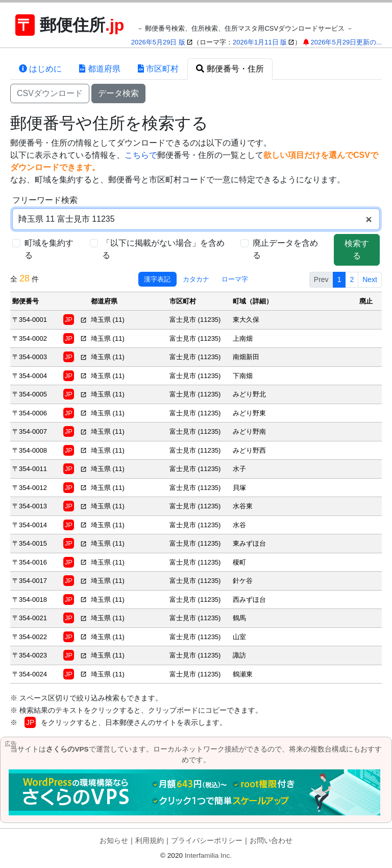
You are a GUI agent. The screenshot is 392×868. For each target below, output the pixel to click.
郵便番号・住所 (230, 69)
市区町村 (158, 69)
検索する (357, 250)
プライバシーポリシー (207, 841)
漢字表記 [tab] (157, 279)
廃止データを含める (285, 249)
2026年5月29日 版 (158, 42)
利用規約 (150, 841)
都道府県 (100, 69)
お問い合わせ (271, 841)
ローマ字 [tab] (235, 279)
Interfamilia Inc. (208, 855)
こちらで (141, 155)
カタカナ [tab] (196, 279)
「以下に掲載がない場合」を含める (163, 249)
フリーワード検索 (45, 200)
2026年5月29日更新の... (346, 42)
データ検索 (118, 93)
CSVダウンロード (50, 93)
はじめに (40, 69)
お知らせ (114, 841)
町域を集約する (49, 249)
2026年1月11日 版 (260, 42)
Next (370, 279)
